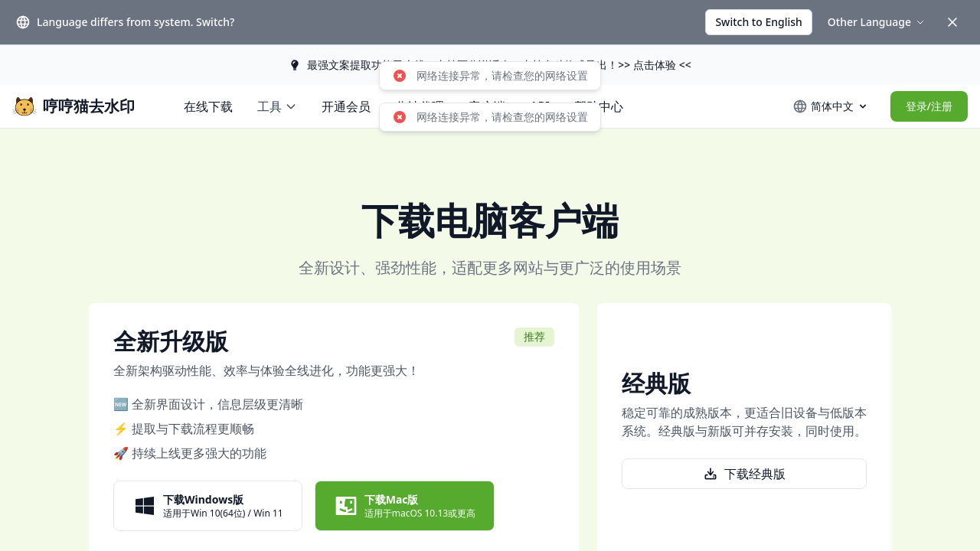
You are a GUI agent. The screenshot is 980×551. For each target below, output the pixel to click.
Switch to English (758, 22)
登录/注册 (929, 106)
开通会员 (346, 106)
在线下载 (208, 106)
